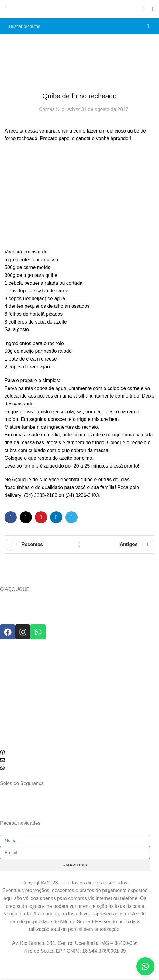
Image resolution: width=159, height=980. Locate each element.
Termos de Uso (14, 704)
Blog (4, 733)
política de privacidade (83, 831)
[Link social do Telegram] (71, 517)
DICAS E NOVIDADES (22, 723)
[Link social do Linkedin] (56, 517)
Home (66, 59)
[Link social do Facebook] (11, 517)
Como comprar (14, 743)
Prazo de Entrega (17, 663)
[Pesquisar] (79, 26)
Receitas (89, 59)
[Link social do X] (26, 517)
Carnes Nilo (52, 109)
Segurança (10, 694)
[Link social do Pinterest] (41, 517)
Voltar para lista (79, 545)
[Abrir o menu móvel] (6, 9)
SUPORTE (10, 653)
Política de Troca (16, 673)
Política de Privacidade (22, 683)
